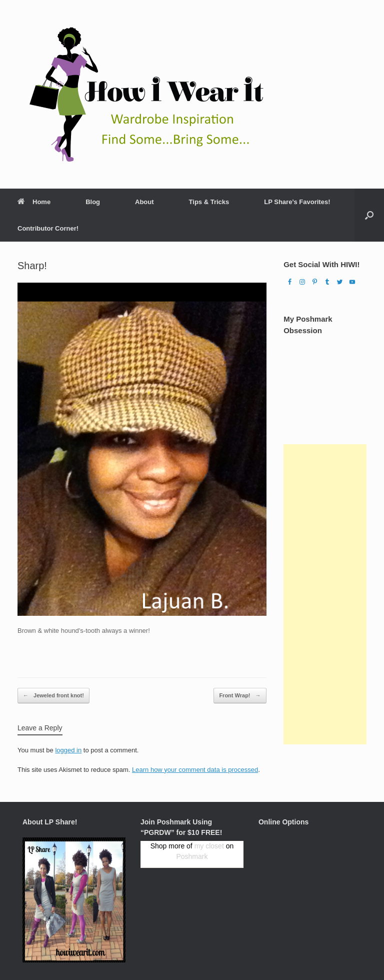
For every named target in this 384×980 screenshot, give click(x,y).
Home (34, 202)
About (144, 202)
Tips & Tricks (209, 202)
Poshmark (192, 856)
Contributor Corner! (48, 228)
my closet (209, 846)
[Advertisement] (325, 594)
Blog (93, 202)
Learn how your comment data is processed (195, 770)
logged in (68, 750)
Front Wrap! (240, 696)
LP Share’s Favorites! (297, 202)
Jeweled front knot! (53, 696)
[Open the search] (369, 215)
